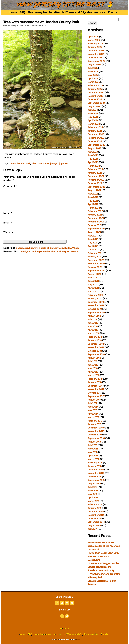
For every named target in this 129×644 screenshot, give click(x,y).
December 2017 (96, 386)
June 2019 (93, 323)
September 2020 (96, 270)
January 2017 (94, 424)
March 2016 (94, 459)
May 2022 (93, 201)
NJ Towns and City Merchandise (84, 12)
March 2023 (94, 166)
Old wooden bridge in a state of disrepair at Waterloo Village (48, 252)
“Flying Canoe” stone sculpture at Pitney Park (104, 576)
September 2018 (96, 354)
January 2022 (95, 215)
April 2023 (93, 162)
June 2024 (93, 113)
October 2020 (95, 267)
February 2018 (95, 379)
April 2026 (93, 37)
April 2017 (93, 414)
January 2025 (95, 89)
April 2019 (93, 330)
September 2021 (96, 229)
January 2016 (95, 466)
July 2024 (93, 110)
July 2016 (92, 445)
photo (64, 163)
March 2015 (93, 501)
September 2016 (96, 438)
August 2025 (94, 64)
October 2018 (95, 351)
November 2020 (96, 264)
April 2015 (93, 497)
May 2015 (92, 494)
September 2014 (96, 522)
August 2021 (94, 232)
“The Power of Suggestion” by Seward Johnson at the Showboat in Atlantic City (103, 567)
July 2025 (93, 68)
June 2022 (93, 197)
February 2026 (95, 44)
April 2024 (93, 120)
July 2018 (92, 361)
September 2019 (96, 312)
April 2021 (93, 246)
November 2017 (96, 389)
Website (8, 236)
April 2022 (93, 204)
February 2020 (95, 295)
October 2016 (95, 435)
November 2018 (96, 347)
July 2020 (93, 278)
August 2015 (94, 484)
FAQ (22, 12)
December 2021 (96, 218)
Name (8, 217)
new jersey (51, 163)
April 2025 (93, 78)
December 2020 (96, 260)
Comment (10, 186)
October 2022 (95, 183)
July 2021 (92, 236)
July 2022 (93, 194)
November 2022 (96, 180)
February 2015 (95, 504)
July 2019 (92, 319)
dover (13, 163)
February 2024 (95, 127)
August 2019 (94, 316)
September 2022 (96, 187)
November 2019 (96, 305)
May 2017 (92, 410)
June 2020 (93, 281)
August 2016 (94, 442)
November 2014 (96, 515)
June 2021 (93, 239)
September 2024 (96, 103)
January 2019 (95, 340)
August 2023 (94, 148)
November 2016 (96, 431)
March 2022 (94, 208)
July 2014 (92, 529)
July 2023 (93, 152)
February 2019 (95, 337)
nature (40, 163)
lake (34, 163)
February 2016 (95, 463)
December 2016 (96, 428)
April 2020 (93, 288)
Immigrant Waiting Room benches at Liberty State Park (49, 256)
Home (13, 12)
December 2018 (96, 344)
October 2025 (95, 57)
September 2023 (96, 145)
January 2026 (95, 47)
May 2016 (93, 452)
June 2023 (93, 155)
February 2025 (95, 85)
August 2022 (94, 190)
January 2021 (94, 257)
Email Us (64, 628)
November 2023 (96, 138)
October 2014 (95, 518)
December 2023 (96, 134)
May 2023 (93, 159)
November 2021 (96, 222)
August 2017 (94, 400)
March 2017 (93, 417)
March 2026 (94, 40)
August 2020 (95, 274)
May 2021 (92, 243)
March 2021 (93, 250)
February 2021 (95, 253)
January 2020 (95, 298)
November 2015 (96, 473)
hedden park (24, 163)
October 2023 (95, 141)
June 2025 (93, 72)
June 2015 (93, 491)
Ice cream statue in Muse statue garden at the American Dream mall (104, 546)
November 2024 (96, 96)
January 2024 (95, 131)
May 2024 (93, 117)
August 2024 (94, 106)
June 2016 (93, 449)
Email (8, 227)
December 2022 (96, 176)
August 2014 (94, 525)
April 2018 (93, 372)
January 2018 (95, 382)
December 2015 (96, 470)
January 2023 (95, 173)
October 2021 (95, 225)
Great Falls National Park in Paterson (102, 583)
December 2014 (96, 511)
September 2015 (96, 480)
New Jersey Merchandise (44, 12)
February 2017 (95, 421)
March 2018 (94, 375)
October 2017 (95, 393)
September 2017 (96, 396)
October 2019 (95, 309)
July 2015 (92, 487)
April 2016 (93, 456)
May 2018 (93, 368)
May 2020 (93, 285)
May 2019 (93, 326)
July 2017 (92, 403)
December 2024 (96, 92)
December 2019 (96, 302)
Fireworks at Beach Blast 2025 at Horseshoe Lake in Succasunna (103, 556)
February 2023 (95, 169)
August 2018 (94, 358)
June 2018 (93, 365)
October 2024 (95, 99)
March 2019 (94, 333)
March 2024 (94, 124)
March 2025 (94, 82)
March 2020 (94, 291)
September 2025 (96, 61)
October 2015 (95, 477)
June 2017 (93, 407)
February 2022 (95, 211)
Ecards (112, 12)
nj (59, 163)
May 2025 (93, 75)
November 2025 (96, 54)
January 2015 (94, 508)
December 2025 (96, 51)
